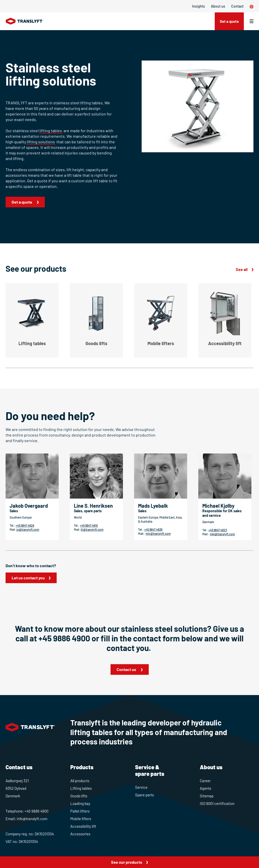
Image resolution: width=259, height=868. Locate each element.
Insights (198, 6)
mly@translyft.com (158, 534)
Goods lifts (79, 796)
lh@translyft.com (92, 529)
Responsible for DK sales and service (222, 513)
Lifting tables (81, 788)
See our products (127, 862)
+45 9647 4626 (25, 525)
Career (205, 781)
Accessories (80, 834)
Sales (14, 511)
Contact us (127, 669)
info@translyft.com (32, 819)
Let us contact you (28, 578)
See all (242, 269)
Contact (237, 6)
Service (141, 787)
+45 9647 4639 (153, 529)
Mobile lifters (81, 819)
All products (80, 781)
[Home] (25, 21)
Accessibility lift (83, 826)
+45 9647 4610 (89, 525)
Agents (206, 788)
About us (218, 6)
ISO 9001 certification (217, 803)
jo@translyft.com (28, 529)
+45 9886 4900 (64, 638)
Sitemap (207, 796)
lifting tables (51, 131)
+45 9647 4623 (218, 530)
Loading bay (80, 803)
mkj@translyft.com (222, 534)
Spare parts (144, 795)
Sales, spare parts (88, 511)
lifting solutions (41, 142)
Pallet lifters (80, 811)
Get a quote (228, 21)
